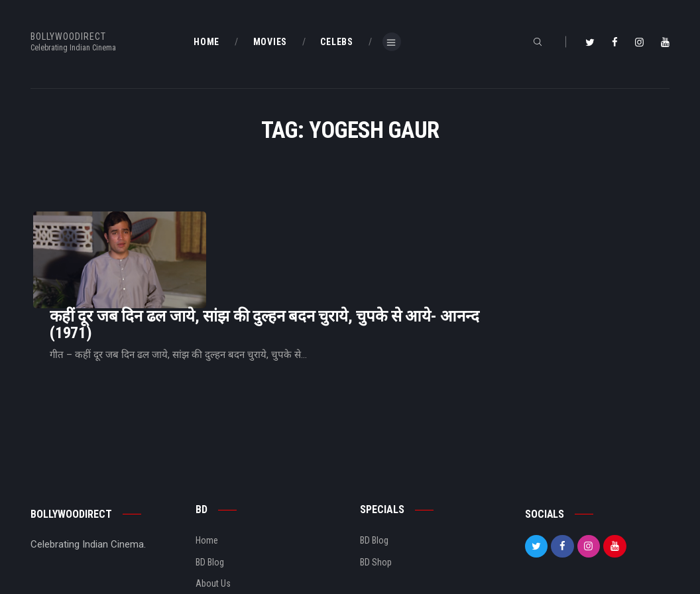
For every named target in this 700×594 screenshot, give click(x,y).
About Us (213, 526)
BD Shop (376, 504)
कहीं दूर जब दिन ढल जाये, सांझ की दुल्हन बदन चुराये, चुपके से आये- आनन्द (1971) (430, 247)
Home (207, 483)
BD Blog (210, 504)
